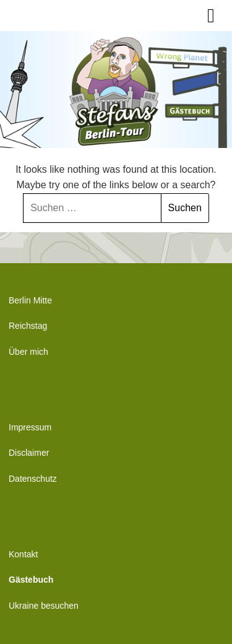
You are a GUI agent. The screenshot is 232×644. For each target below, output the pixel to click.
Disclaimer (29, 453)
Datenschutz (33, 479)
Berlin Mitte (30, 300)
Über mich (28, 352)
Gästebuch (31, 580)
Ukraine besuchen (44, 606)
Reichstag (28, 326)
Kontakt (23, 554)
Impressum (30, 427)
